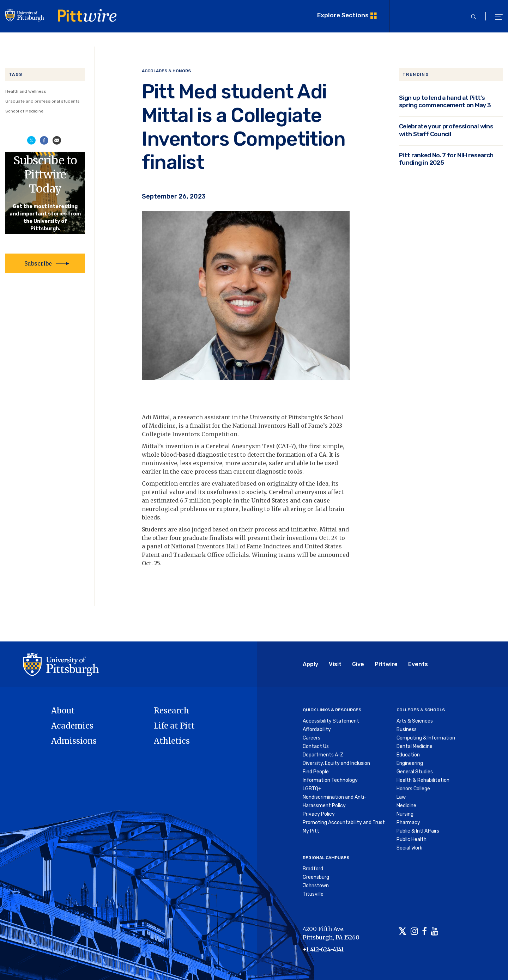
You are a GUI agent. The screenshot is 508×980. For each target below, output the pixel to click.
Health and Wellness (26, 91)
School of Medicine (24, 111)
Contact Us (316, 746)
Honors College (413, 789)
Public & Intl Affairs (418, 831)
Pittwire (386, 664)
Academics (72, 726)
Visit (335, 664)
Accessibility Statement (331, 721)
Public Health (412, 839)
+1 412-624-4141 (323, 949)
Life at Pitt (174, 726)
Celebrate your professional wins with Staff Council (446, 130)
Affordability (317, 729)
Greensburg (316, 877)
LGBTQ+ (312, 789)
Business (407, 729)
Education (408, 755)
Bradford (313, 869)
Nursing (405, 814)
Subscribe (38, 263)
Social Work (409, 848)
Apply (310, 664)
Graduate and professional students (43, 101)
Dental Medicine (415, 746)
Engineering (410, 763)
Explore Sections (343, 15)
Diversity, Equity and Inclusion (336, 763)
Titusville (313, 894)
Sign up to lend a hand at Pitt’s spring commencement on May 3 (445, 101)
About (63, 711)
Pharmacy (408, 823)
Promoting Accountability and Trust (344, 823)
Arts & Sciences (415, 721)
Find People (316, 772)
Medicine (406, 806)
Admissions (74, 741)
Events (418, 664)
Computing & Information (426, 738)
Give (358, 664)
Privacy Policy (319, 814)
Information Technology (330, 780)
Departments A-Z (323, 755)
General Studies (415, 772)
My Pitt (311, 831)
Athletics (172, 741)
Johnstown (316, 886)
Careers (312, 738)
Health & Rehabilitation (423, 780)
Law (401, 797)
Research (171, 711)
